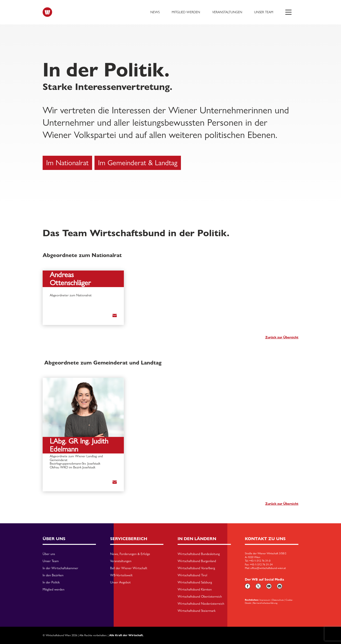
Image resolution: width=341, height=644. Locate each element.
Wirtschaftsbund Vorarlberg (196, 568)
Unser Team (264, 12)
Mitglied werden (186, 12)
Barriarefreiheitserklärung (265, 603)
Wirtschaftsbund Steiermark (197, 611)
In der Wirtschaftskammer (60, 568)
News (155, 12)
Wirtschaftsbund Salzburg (195, 582)
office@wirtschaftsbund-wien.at (268, 568)
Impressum (265, 600)
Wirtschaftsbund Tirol (192, 575)
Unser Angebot (120, 582)
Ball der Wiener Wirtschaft (129, 568)
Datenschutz (278, 600)
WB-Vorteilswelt (121, 575)
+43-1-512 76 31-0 (260, 561)
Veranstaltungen (227, 12)
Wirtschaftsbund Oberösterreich (200, 597)
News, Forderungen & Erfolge (130, 554)
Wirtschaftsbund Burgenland (197, 561)
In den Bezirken (53, 575)
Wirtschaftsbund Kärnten (195, 590)
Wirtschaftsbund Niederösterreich (201, 604)
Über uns (49, 554)
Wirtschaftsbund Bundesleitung (199, 554)
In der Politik (51, 582)
